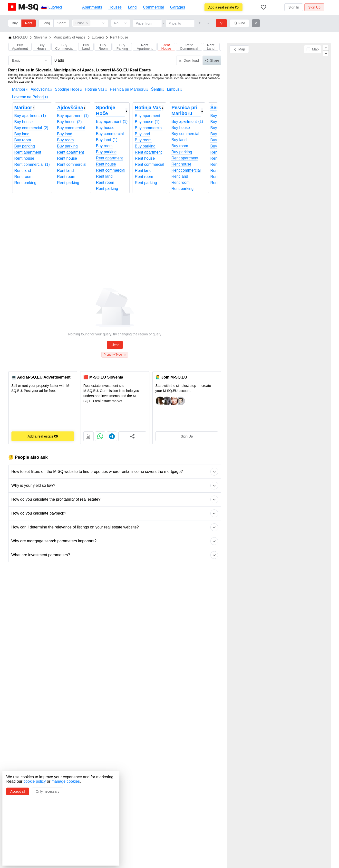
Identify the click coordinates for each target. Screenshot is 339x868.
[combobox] (202, 23)
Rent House (166, 47)
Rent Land (211, 47)
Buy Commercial (64, 47)
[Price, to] (180, 23)
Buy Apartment (20, 47)
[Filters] (221, 23)
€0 (223, 7)
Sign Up (187, 436)
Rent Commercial (189, 47)
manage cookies (66, 781)
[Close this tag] (87, 23)
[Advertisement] (115, 239)
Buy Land (86, 47)
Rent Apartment (145, 47)
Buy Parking (122, 47)
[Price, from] (147, 23)
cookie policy (35, 781)
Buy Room (103, 47)
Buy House (41, 47)
